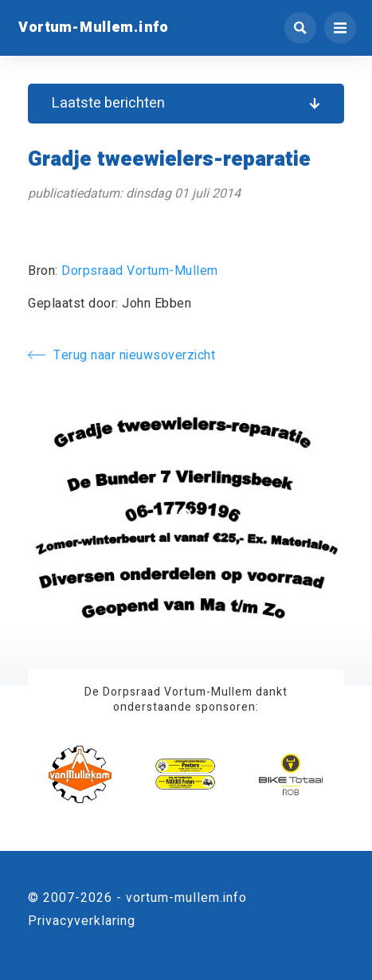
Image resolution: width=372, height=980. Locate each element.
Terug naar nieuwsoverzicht (121, 355)
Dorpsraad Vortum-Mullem (140, 271)
